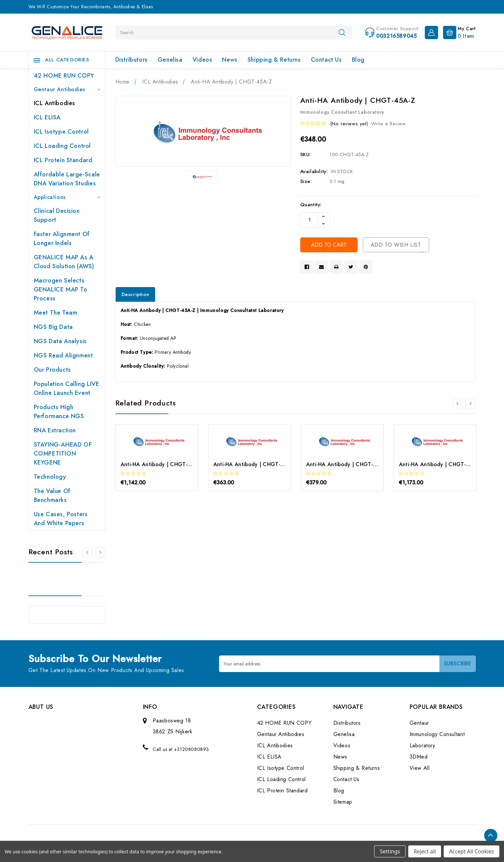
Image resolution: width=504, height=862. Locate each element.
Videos (202, 60)
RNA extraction (55, 430)
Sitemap (343, 802)
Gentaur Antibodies (67, 89)
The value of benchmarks (52, 495)
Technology (50, 477)
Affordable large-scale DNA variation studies (67, 179)
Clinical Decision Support (57, 215)
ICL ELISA (47, 117)
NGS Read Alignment (63, 355)
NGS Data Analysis (60, 341)
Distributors (132, 60)
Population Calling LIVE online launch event (67, 388)
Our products (52, 370)
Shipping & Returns (274, 60)
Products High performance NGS (59, 412)
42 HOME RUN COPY (64, 76)
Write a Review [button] (388, 124)
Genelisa (170, 60)
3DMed (419, 757)
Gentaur (419, 723)
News (230, 60)
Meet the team (56, 313)
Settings (390, 851)
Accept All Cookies (472, 851)
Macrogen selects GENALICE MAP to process (61, 289)
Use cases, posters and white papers (61, 519)
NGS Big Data (53, 327)
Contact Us (326, 60)
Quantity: (311, 205)
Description (136, 294)
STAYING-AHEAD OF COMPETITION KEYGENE (63, 454)
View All (420, 768)
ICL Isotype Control (61, 132)
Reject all (425, 851)
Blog (358, 60)
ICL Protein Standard (63, 160)
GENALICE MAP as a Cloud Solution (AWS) (64, 262)
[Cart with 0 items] (458, 32)
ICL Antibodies (55, 103)
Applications (67, 197)
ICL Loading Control (62, 146)
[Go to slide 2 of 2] (87, 552)
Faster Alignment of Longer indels (62, 239)
